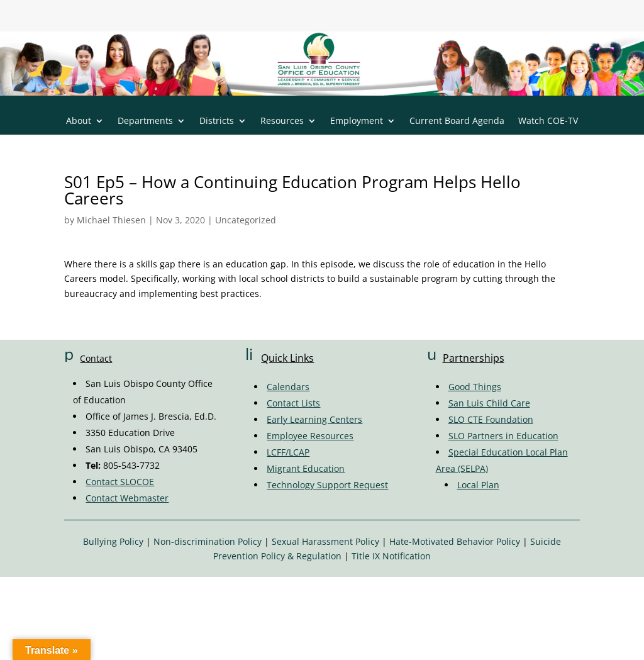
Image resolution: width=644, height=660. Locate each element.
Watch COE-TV (548, 121)
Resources (282, 121)
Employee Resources (310, 436)
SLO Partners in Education (503, 436)
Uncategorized (246, 220)
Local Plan (478, 485)
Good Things (475, 387)
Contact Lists (293, 403)
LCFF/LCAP (288, 452)
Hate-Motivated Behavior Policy (455, 541)
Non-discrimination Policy (208, 541)
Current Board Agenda (457, 121)
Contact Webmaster (127, 498)
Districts (217, 121)
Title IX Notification (391, 556)
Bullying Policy (113, 541)
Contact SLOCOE (120, 482)
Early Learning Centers (314, 419)
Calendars (288, 387)
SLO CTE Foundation (491, 419)
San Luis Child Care (489, 403)
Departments (145, 121)
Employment (357, 121)
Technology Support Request (327, 485)
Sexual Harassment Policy (325, 541)
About (79, 121)
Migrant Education (306, 468)
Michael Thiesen (111, 220)
